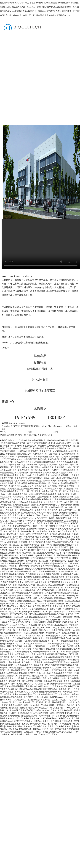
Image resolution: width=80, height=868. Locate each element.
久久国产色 (53, 510)
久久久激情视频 (13, 686)
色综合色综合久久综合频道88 (21, 596)
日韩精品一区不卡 (41, 729)
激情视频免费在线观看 (69, 676)
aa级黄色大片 (41, 582)
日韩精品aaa (63, 654)
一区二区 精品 (69, 668)
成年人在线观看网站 (70, 588)
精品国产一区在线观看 (67, 585)
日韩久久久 (16, 499)
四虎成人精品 (26, 606)
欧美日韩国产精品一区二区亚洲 (30, 553)
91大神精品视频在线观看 (31, 689)
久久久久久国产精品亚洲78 (35, 726)
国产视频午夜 (46, 497)
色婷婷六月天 (66, 660)
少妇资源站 (44, 465)
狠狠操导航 (51, 638)
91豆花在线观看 (53, 580)
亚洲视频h (23, 542)
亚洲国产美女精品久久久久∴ (60, 726)
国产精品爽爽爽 (50, 481)
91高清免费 (39, 665)
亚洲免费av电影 (26, 457)
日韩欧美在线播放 (24, 628)
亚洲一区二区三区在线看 (50, 702)
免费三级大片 (19, 497)
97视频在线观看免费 (54, 665)
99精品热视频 (24, 451)
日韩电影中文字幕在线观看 (12, 569)
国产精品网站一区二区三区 (37, 561)
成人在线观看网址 (47, 598)
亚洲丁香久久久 (71, 697)
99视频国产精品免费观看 (46, 521)
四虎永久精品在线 (15, 641)
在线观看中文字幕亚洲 (47, 654)
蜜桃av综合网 (65, 571)
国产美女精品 (20, 483)
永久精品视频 (29, 515)
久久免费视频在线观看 (37, 678)
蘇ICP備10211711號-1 (18, 423)
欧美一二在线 (26, 475)
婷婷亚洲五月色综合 (39, 550)
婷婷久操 (28, 646)
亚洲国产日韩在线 (48, 652)
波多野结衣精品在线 (49, 718)
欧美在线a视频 (67, 628)
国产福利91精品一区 (26, 531)
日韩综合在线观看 (15, 646)
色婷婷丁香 (43, 633)
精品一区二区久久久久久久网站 (14, 494)
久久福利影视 (64, 494)
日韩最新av (16, 660)
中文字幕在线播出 (64, 652)
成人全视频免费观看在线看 (20, 729)
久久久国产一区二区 (21, 700)
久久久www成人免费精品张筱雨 (35, 609)
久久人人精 (75, 491)
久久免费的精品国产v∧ (39, 612)
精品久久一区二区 (30, 467)
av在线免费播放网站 (58, 561)
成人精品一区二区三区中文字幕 (47, 628)
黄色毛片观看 (41, 486)
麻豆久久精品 (58, 625)
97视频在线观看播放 (12, 724)
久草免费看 (68, 489)
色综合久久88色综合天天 (60, 505)
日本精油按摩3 (40, 710)
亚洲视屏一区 (40, 681)
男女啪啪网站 (50, 473)
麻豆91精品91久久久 (21, 585)
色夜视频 (7, 633)
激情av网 (75, 526)
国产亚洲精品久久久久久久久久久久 (63, 582)
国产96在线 (5, 657)
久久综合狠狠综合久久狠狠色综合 (43, 542)
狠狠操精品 (14, 708)
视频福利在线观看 (64, 518)
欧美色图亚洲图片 (51, 470)
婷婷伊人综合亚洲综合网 (68, 521)
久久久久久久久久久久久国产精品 (58, 686)
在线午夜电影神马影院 (22, 638)
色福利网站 (60, 467)
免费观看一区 (65, 689)
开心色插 (76, 537)
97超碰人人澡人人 (8, 678)
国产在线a (13, 702)
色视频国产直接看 (31, 641)
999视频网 (63, 700)
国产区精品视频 (60, 555)
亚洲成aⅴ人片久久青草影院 (19, 676)
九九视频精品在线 (30, 499)
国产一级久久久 (37, 473)
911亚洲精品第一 (40, 646)
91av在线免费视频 (55, 489)
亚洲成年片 (17, 515)
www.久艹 (30, 521)
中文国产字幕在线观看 (61, 630)
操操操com (48, 662)
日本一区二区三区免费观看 (45, 526)
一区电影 (71, 513)
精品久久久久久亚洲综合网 (37, 569)
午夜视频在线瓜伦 (41, 534)
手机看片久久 (43, 529)
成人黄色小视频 (57, 708)
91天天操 (13, 531)
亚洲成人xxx (5, 593)
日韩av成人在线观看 (23, 523)
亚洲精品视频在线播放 (15, 561)
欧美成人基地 (39, 638)
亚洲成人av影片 (60, 566)
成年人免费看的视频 (29, 598)
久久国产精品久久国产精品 (31, 644)
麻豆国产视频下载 (15, 580)
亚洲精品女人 (47, 670)
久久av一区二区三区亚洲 (30, 491)
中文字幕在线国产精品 (22, 526)
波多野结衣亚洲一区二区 (12, 539)
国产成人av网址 (45, 625)
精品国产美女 (65, 718)
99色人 (27, 537)
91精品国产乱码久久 (44, 657)
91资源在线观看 (31, 547)
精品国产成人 (74, 566)
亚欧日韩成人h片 (24, 454)
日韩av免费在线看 (8, 454)
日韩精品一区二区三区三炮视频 (14, 614)
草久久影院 (53, 486)
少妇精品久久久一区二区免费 (45, 734)
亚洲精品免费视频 (8, 628)
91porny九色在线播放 (44, 555)
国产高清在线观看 (66, 542)
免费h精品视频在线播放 (61, 537)
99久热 (63, 678)
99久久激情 (52, 710)
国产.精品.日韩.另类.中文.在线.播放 (18, 721)
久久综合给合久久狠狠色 (28, 630)
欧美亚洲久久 (6, 585)
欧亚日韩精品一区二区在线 (68, 684)
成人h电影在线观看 (45, 636)
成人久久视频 (42, 531)
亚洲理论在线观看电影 (31, 724)
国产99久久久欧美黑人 (11, 558)
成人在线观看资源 (66, 550)
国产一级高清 (44, 478)
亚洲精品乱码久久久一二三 (47, 596)
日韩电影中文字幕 (53, 593)
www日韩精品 (6, 505)
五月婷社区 (31, 574)
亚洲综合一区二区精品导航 (20, 713)
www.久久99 (70, 708)
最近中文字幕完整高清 (26, 636)
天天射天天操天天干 (53, 692)
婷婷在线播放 (13, 534)
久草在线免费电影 (72, 606)
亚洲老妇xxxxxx (56, 697)
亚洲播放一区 (45, 483)
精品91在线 (14, 550)
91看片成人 (21, 678)
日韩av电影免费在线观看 (44, 457)
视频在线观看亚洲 (11, 604)
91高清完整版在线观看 (63, 657)
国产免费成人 (74, 555)
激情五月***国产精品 (68, 510)
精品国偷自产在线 (64, 638)
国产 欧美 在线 (51, 454)
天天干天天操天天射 (12, 649)
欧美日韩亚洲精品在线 (37, 459)
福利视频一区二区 (40, 507)
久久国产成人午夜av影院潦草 (42, 694)
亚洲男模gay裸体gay (40, 505)
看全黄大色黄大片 (32, 545)
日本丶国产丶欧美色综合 (31, 668)
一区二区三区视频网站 (65, 705)
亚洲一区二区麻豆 (13, 467)
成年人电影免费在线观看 (20, 566)
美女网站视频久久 (64, 457)
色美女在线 (18, 537)
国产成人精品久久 (63, 694)
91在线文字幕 (68, 609)
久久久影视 (58, 606)
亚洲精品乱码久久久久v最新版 (30, 502)
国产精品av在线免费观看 (60, 534)
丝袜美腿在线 (15, 662)
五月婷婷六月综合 (15, 577)
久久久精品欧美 (73, 612)
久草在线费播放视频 (14, 726)
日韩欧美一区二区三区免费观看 (33, 604)
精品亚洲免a (33, 483)
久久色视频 (71, 716)
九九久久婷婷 (41, 510)
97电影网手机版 (14, 465)
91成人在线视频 (7, 590)
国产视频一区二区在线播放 (33, 558)
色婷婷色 (17, 609)
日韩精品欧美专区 (37, 494)
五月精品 (38, 721)
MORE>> (5, 348)
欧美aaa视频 (20, 462)
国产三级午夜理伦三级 (59, 465)
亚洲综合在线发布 (46, 547)
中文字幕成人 (49, 518)
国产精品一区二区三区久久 (39, 673)
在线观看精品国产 (63, 547)
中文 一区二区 (37, 585)
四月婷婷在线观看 (56, 507)
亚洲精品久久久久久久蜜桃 (15, 652)
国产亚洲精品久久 (62, 662)
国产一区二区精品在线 (24, 510)
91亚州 (3, 686)
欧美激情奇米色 (58, 577)
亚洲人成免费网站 (61, 497)
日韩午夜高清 (13, 491)
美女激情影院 (7, 529)
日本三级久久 (13, 606)
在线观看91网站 (12, 644)
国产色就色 (63, 481)
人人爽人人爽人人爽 (57, 646)
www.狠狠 (36, 705)
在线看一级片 (74, 561)
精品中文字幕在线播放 (40, 537)
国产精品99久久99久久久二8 (34, 489)
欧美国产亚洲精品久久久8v (12, 582)
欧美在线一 (44, 708)
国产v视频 (30, 582)
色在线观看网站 (18, 521)
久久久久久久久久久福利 (62, 673)
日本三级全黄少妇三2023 (42, 566)
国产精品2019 (66, 539)
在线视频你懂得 (48, 705)
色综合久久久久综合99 (52, 668)
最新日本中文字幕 (11, 475)
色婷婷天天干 (6, 700)
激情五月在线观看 (65, 710)
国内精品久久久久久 (45, 515)
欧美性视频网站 (27, 555)
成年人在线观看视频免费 (11, 732)
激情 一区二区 (26, 534)
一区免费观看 (67, 617)
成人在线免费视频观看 (11, 563)
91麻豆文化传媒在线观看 (46, 732)
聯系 (56, 432)
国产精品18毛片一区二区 (34, 580)
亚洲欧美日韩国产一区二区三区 (45, 700)
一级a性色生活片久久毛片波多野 (19, 710)
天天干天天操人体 (62, 523)
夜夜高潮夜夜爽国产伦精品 (22, 518)
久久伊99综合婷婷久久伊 (54, 721)
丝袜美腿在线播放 (11, 555)
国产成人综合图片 (65, 732)
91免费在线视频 (63, 649)
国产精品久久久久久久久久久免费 (29, 692)
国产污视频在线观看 (21, 505)
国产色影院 (74, 654)
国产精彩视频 (28, 681)
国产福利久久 (37, 470)
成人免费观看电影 (58, 612)
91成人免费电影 (16, 547)
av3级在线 (27, 507)
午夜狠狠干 (51, 622)
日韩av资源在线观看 (14, 697)
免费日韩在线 (56, 609)
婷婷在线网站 (40, 622)
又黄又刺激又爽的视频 (63, 670)
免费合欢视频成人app (29, 708)
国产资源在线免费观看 (42, 606)
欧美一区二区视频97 (51, 724)
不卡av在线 (53, 676)
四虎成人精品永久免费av (21, 734)
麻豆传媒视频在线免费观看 (36, 617)
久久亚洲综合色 (59, 451)
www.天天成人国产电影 (23, 622)
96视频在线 (45, 577)
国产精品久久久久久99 (17, 459)
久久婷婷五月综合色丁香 (55, 553)
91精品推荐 (38, 523)
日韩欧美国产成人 (48, 641)
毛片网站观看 (49, 684)
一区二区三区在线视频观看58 (46, 571)
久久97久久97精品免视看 (25, 590)
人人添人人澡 (50, 585)
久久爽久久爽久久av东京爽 (60, 531)
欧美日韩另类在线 (71, 665)
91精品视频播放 (69, 633)
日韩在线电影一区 (31, 539)
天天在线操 (25, 550)
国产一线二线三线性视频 (49, 588)
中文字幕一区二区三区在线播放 (59, 558)
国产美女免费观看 (20, 593)
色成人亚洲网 (33, 652)
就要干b (53, 529)
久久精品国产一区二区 (70, 580)
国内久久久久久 (65, 529)
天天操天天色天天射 (51, 660)
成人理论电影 (47, 563)
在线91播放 (71, 636)
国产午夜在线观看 (37, 614)
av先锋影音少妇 (61, 563)
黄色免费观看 (20, 481)
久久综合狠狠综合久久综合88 (67, 590)
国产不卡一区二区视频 (28, 588)
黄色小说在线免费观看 (19, 612)
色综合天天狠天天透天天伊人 (21, 486)
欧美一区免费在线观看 (57, 513)
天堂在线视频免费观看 (17, 673)
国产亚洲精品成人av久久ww (34, 513)
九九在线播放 (24, 470)
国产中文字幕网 (72, 625)
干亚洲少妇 (5, 518)
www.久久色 (9, 654)
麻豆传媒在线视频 (48, 462)
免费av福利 (50, 649)
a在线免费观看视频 (45, 590)
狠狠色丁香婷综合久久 (49, 539)
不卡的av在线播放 (67, 596)
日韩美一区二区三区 (15, 617)
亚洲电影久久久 (64, 526)
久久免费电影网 (22, 473)
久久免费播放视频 (55, 681)
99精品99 (66, 483)
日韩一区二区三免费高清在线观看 (64, 729)
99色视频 (50, 620)
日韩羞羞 (73, 481)
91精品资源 (65, 724)
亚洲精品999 (61, 598)
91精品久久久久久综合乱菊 (22, 657)
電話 (29, 432)
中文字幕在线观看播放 (19, 601)
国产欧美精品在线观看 (55, 614)
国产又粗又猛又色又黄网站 (22, 684)
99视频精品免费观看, (60, 475)
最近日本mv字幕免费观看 (51, 545)
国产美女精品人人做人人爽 (28, 718)
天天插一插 (65, 459)
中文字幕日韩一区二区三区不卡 (55, 491)
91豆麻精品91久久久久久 (25, 654)
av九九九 (39, 518)
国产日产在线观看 (62, 620)
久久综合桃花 (39, 649)
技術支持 (68, 426)
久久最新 (39, 684)
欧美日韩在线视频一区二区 (45, 713)
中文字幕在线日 (59, 716)
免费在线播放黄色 (63, 499)
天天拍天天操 (20, 529)
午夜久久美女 (20, 478)
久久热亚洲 (72, 502)
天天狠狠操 (68, 692)
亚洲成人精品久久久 (41, 475)
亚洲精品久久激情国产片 (41, 451)
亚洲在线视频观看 (68, 470)
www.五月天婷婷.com (18, 625)
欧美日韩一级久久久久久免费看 (63, 569)
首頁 (3, 432)
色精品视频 (27, 649)
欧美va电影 (56, 478)
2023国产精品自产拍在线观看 (42, 601)
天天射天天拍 (55, 617)
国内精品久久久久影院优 (32, 662)
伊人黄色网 (11, 502)
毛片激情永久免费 (31, 577)
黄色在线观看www (30, 465)
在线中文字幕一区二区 (28, 702)
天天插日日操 (26, 620)
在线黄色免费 (39, 620)
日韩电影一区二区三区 (31, 563)
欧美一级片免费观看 (56, 604)
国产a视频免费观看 (65, 622)
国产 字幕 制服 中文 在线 (32, 686)
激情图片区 (49, 523)
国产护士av (61, 502)
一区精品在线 (28, 732)
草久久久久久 (51, 494)
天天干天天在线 (33, 462)
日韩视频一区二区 (40, 676)
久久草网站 (65, 574)
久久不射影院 (54, 459)
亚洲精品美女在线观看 (15, 574)
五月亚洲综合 (50, 502)
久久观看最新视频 (34, 481)
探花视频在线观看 (30, 716)
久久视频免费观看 (65, 473)
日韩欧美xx (57, 483)
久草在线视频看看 (36, 593)
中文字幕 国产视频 (67, 486)
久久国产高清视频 (72, 681)
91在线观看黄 (73, 451)
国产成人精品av (7, 523)
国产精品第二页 (32, 497)
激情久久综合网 (68, 702)
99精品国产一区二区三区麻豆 (25, 633)
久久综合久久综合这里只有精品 (57, 644)
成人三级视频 (54, 678)
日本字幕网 (32, 478)
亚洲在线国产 (38, 454)
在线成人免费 (15, 681)
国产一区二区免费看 (31, 670)
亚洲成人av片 (45, 630)
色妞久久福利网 (72, 515)
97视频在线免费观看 (23, 571)
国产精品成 (8, 481)
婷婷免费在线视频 (50, 689)
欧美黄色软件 (55, 633)
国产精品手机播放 (46, 499)
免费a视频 (33, 625)
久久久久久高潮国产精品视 (48, 574)
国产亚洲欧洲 (6, 609)
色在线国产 (5, 684)
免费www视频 (45, 716)
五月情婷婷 (31, 529)
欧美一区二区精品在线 (10, 668)
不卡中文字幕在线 (20, 694)
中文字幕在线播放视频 (31, 660)
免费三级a (53, 550)
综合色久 (69, 721)
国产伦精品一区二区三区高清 (36, 697)
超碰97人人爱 (60, 636)
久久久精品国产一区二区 (20, 705)
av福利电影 (59, 515)
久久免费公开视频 (46, 467)
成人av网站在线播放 (67, 454)
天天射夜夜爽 (11, 470)
